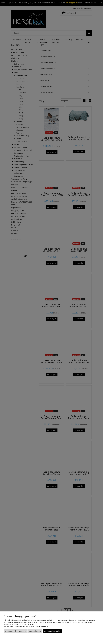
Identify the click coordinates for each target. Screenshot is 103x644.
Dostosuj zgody (35, 631)
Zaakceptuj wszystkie (52, 631)
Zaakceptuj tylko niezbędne (16, 631)
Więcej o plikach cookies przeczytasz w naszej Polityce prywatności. (26, 626)
